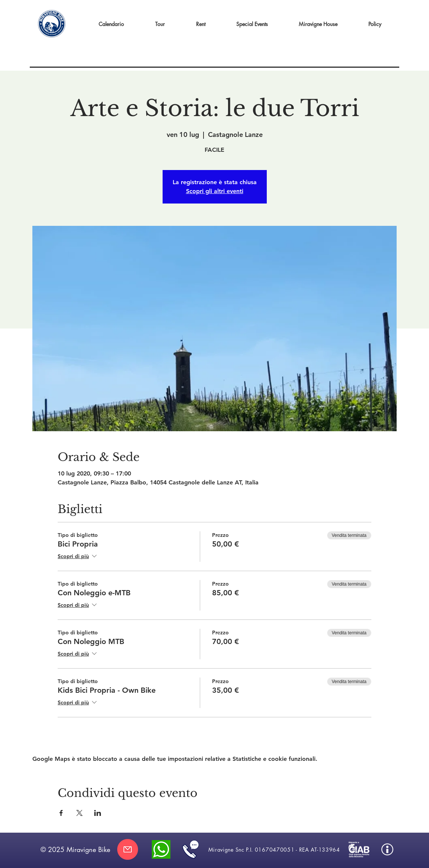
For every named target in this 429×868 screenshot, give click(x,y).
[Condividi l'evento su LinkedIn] (98, 813)
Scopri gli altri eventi (215, 191)
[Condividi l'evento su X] (79, 813)
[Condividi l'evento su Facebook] (61, 813)
